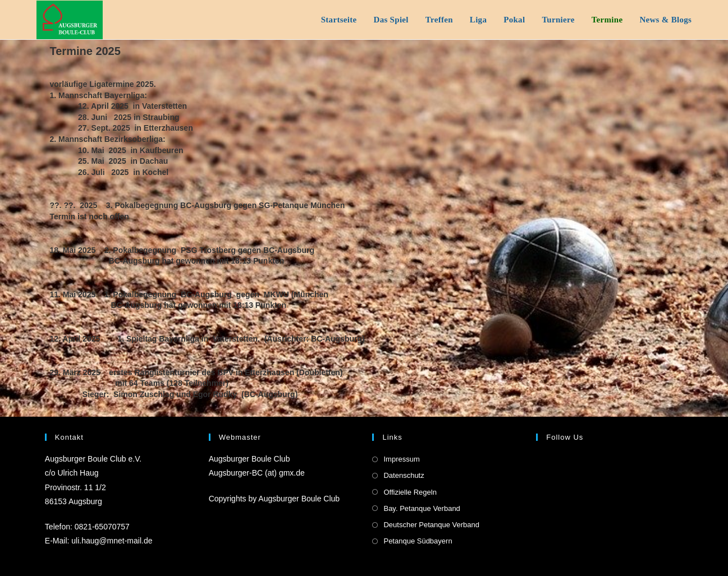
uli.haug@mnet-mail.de (112, 541)
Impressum (401, 459)
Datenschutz (404, 475)
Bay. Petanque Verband (422, 508)
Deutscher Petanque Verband (431, 525)
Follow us (565, 437)
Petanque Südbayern (418, 541)
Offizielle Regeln (410, 492)
